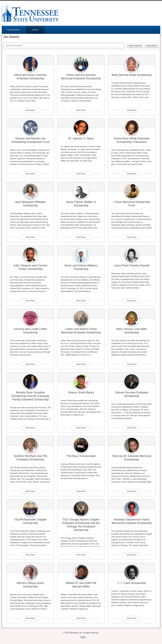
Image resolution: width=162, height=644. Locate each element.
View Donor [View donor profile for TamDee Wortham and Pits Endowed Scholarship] (30, 491)
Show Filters (152, 46)
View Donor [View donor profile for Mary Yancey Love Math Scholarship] (132, 364)
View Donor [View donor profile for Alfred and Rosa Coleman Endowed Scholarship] (30, 110)
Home (83, 637)
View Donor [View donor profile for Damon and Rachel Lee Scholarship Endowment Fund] (30, 174)
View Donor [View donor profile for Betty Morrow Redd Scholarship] (132, 110)
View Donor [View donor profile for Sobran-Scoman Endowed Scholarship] (132, 428)
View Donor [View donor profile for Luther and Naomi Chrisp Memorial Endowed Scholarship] (81, 364)
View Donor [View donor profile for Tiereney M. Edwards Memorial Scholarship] (132, 491)
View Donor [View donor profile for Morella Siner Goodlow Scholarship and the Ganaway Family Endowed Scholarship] (30, 428)
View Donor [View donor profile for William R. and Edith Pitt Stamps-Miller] (81, 618)
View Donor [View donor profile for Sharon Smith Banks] (81, 428)
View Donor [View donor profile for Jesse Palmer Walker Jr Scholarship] (81, 237)
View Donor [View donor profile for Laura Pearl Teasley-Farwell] (132, 301)
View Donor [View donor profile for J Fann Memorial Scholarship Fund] (132, 237)
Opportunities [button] (14, 30)
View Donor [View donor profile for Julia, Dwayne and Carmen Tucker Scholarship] (30, 301)
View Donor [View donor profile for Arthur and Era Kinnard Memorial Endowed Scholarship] (81, 110)
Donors (35, 30)
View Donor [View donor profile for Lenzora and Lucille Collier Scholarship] (30, 364)
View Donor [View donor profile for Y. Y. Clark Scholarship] (132, 618)
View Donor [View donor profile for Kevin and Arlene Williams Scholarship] (81, 301)
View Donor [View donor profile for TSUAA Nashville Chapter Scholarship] (30, 555)
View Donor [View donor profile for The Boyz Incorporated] (81, 491)
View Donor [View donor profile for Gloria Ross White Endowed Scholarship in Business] (132, 174)
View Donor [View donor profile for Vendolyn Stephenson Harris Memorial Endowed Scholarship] (132, 555)
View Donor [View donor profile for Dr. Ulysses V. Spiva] (81, 174)
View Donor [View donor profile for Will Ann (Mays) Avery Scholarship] (30, 618)
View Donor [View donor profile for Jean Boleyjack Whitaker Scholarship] (30, 237)
